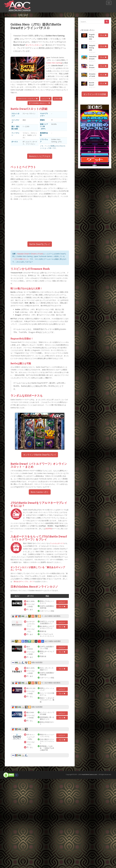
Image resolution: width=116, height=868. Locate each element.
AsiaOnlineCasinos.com (89, 774)
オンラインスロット (34, 45)
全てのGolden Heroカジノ (39, 103)
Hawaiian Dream (23, 254)
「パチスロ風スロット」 (21, 259)
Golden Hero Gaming (54, 63)
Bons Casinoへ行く (40, 492)
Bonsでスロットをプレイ (28, 99)
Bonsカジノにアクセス (40, 156)
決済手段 (49, 529)
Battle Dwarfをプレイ (40, 244)
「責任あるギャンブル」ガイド (23, 581)
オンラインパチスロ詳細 (95, 94)
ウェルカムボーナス (57, 543)
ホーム (7, 15)
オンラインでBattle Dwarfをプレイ (40, 455)
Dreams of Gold (37, 254)
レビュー (46, 99)
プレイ (62, 606)
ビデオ (57, 99)
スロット (14, 15)
